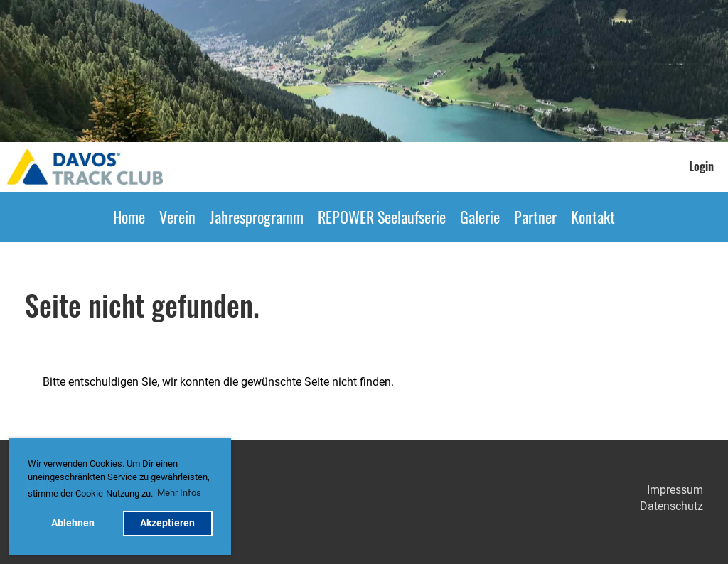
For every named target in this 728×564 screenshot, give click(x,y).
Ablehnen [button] (73, 523)
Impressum (675, 490)
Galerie (480, 217)
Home (129, 217)
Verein (177, 217)
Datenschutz (671, 506)
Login (701, 166)
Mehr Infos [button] (179, 493)
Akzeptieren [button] (167, 523)
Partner (535, 217)
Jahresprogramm (257, 217)
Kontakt (593, 217)
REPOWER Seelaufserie (382, 217)
